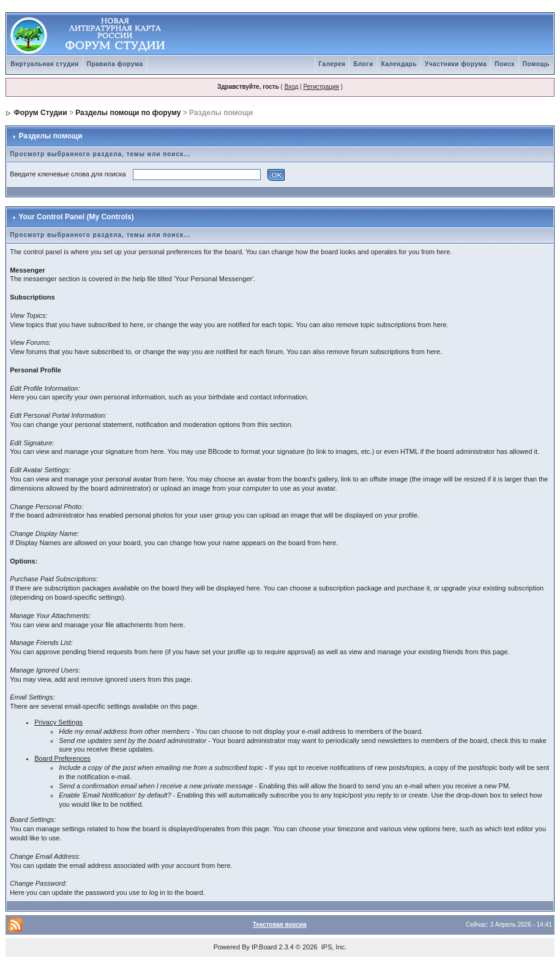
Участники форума (456, 64)
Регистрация (321, 87)
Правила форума (115, 64)
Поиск (505, 64)
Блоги (363, 64)
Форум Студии (41, 113)
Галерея (332, 64)
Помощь (536, 64)
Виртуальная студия (45, 64)
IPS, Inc (333, 947)
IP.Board (264, 947)
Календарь (399, 64)
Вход (292, 87)
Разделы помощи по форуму (128, 113)
